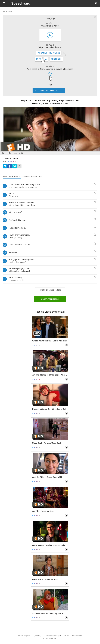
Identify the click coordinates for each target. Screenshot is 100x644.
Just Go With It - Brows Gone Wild (47, 477)
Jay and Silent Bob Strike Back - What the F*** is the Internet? (50, 375)
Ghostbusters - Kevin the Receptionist (49, 545)
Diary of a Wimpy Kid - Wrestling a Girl (49, 409)
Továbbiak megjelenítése (50, 290)
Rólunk (66, 636)
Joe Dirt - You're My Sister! (44, 511)
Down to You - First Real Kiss (45, 579)
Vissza (9, 11)
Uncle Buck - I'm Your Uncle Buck (47, 443)
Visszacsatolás (77, 636)
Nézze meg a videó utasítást (49, 91)
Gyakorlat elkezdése (50, 299)
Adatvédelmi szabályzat (53, 636)
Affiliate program (24, 636)
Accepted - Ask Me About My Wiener (48, 613)
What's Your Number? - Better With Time (50, 341)
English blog (37, 636)
